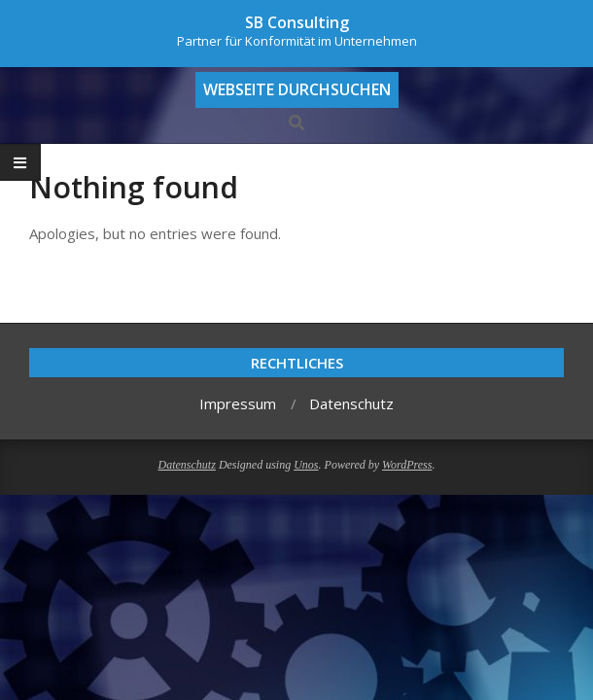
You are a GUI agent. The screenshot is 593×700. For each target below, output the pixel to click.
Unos (306, 465)
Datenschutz (187, 465)
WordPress (407, 465)
